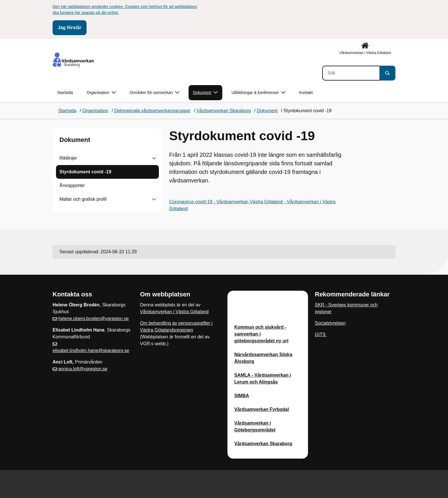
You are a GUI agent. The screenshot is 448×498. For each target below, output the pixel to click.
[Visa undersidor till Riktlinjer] (154, 158)
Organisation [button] (101, 93)
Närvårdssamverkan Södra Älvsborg (263, 358)
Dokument (75, 140)
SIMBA (242, 396)
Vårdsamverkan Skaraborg (263, 444)
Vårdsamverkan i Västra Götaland (174, 312)
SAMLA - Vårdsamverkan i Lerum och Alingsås (263, 378)
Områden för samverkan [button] (155, 93)
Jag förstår (70, 28)
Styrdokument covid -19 (85, 172)
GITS (321, 335)
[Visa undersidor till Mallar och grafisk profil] (154, 199)
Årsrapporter (72, 185)
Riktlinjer (68, 158)
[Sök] (351, 73)
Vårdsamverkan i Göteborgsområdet (255, 426)
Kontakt (306, 93)
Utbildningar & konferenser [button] (258, 93)
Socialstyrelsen (330, 323)
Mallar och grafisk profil (83, 199)
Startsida (65, 93)
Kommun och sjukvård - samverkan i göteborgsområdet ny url (261, 334)
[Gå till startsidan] (73, 60)
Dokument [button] (206, 93)
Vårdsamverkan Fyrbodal (262, 409)
